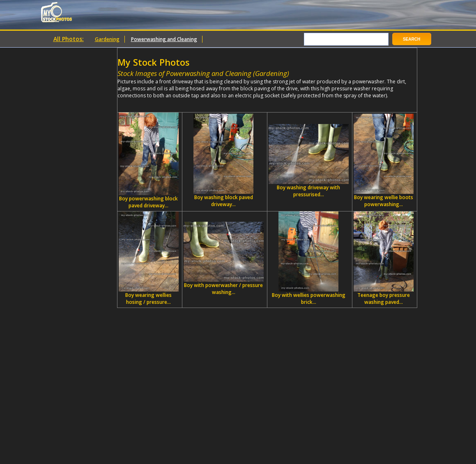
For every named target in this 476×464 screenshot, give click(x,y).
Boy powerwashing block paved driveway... (149, 161)
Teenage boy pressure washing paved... (384, 258)
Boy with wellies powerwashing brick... (309, 258)
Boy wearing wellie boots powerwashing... (384, 161)
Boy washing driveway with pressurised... (309, 161)
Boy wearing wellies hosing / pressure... (149, 258)
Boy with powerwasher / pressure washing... (224, 259)
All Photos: (69, 39)
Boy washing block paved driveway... (223, 161)
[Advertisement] (214, 102)
